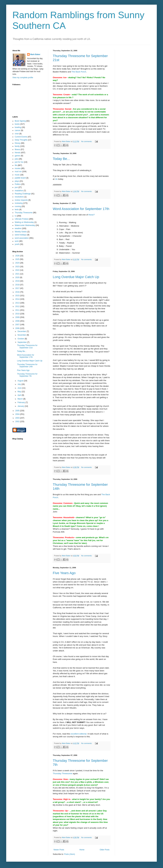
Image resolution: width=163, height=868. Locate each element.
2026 (18, 256)
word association (22, 238)
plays (17, 181)
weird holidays (21, 235)
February (22, 402)
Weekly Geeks (21, 232)
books (17, 124)
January (21, 406)
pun (16, 187)
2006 (18, 328)
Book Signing (20, 121)
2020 (18, 277)
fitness (17, 150)
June (20, 388)
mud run (18, 172)
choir (17, 134)
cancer (18, 130)
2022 (18, 270)
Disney (18, 143)
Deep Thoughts (21, 140)
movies (18, 168)
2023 (18, 267)
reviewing (19, 203)
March (20, 399)
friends (18, 153)
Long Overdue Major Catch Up (76, 277)
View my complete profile (23, 78)
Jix (56, 179)
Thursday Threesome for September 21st (27, 346)
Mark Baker (35, 54)
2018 (18, 285)
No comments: (87, 141)
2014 (18, 299)
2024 (18, 263)
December (22, 331)
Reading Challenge (23, 194)
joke (16, 159)
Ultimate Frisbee (22, 219)
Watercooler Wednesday (25, 225)
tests (17, 210)
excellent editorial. (79, 734)
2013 (18, 303)
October (21, 339)
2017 (18, 288)
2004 (18, 414)
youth (17, 244)
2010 (18, 314)
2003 (18, 418)
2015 (18, 296)
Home (82, 850)
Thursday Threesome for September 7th (27, 375)
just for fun (19, 162)
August (21, 381)
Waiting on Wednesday (24, 222)
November (22, 335)
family (17, 146)
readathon (19, 191)
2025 (18, 259)
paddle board (20, 178)
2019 (18, 281)
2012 (18, 306)
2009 (18, 317)
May (20, 392)
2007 (18, 325)
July (19, 384)
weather (18, 228)
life (16, 165)
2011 (18, 310)
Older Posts (105, 850)
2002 (18, 422)
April (20, 395)
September (22, 342)
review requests (21, 200)
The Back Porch (79, 72)
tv (15, 216)
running (18, 206)
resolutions (19, 197)
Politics (18, 184)
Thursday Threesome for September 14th (27, 366)
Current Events (21, 137)
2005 (18, 411)
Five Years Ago (64, 573)
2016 (18, 292)
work (17, 241)
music (17, 175)
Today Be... (61, 159)
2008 (18, 321)
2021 (18, 274)
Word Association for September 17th (81, 209)
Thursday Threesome (62, 773)
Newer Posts (59, 850)
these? (92, 215)
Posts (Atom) (69, 854)
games (18, 156)
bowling (18, 127)
